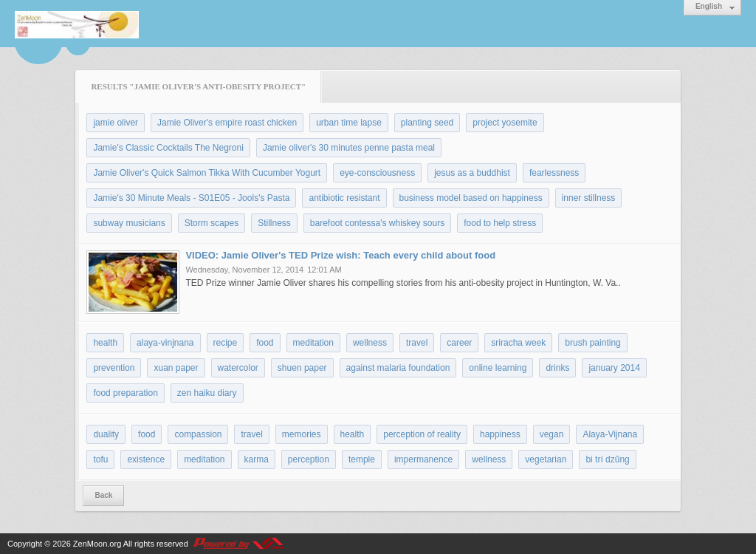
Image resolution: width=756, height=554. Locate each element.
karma (257, 459)
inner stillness (589, 198)
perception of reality (422, 434)
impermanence (423, 459)
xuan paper (176, 368)
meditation (313, 343)
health (105, 343)
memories (302, 434)
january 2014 (614, 368)
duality (106, 434)
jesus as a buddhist (472, 173)
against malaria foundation (398, 368)
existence (146, 459)
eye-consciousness (377, 173)
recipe (226, 343)
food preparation (125, 393)
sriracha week (518, 343)
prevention (114, 368)
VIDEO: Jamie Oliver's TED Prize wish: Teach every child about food (340, 255)
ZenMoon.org (97, 544)
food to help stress (500, 223)
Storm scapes (212, 223)
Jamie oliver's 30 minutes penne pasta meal (349, 148)
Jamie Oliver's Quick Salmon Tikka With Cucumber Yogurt (207, 173)
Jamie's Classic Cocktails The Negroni (168, 148)
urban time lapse (349, 123)
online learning (498, 368)
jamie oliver (116, 123)
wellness (370, 343)
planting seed (427, 123)
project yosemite (505, 123)
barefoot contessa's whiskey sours (377, 223)
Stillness (274, 223)
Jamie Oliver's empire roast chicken (227, 123)
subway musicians (129, 223)
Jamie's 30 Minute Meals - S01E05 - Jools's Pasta (191, 198)
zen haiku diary (207, 393)
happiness (500, 434)
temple (362, 459)
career (459, 343)
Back (103, 495)
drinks (557, 368)
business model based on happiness (471, 198)
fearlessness (554, 173)
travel (417, 343)
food (265, 343)
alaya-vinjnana (165, 343)
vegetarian (546, 459)
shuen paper (302, 368)
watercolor (238, 368)
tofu (100, 459)
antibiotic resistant (344, 198)
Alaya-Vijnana (610, 434)
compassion (198, 434)
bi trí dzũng (607, 459)
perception (309, 459)
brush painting (592, 343)
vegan (552, 434)
